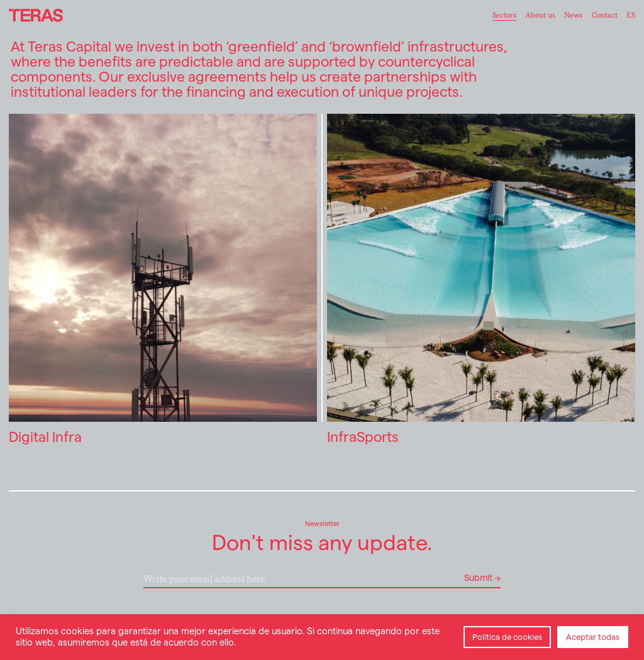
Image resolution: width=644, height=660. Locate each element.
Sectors (504, 15)
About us (540, 15)
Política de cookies (507, 637)
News (573, 15)
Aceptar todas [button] (593, 637)
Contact (605, 15)
